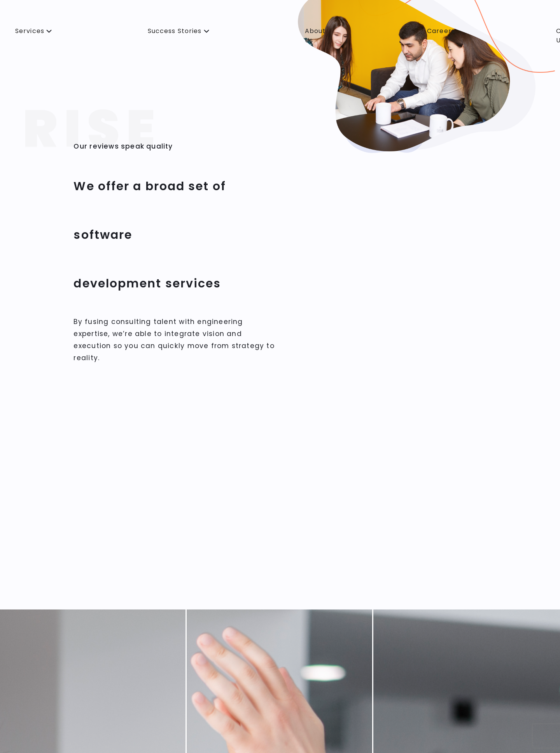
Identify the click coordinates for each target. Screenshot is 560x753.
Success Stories (176, 31)
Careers (441, 31)
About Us (315, 36)
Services (31, 31)
